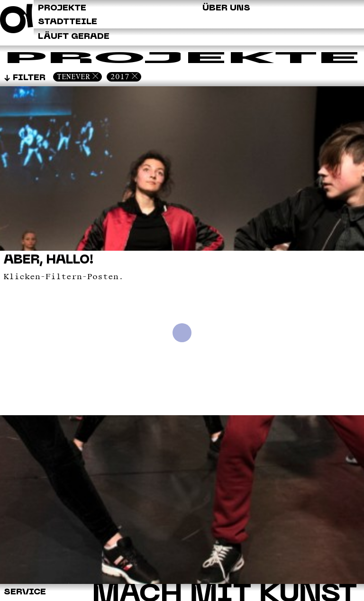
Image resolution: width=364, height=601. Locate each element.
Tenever (73, 77)
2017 (120, 77)
